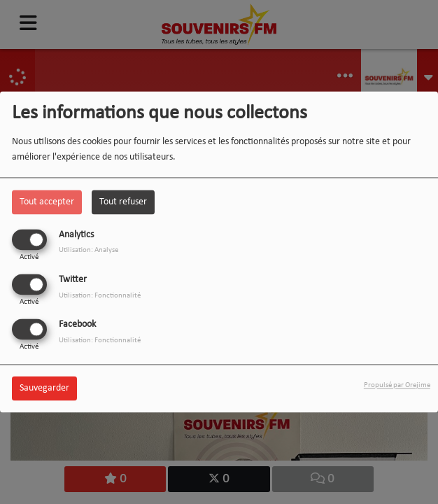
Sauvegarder (44, 389)
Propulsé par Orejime (397, 386)
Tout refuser (123, 202)
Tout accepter (47, 202)
